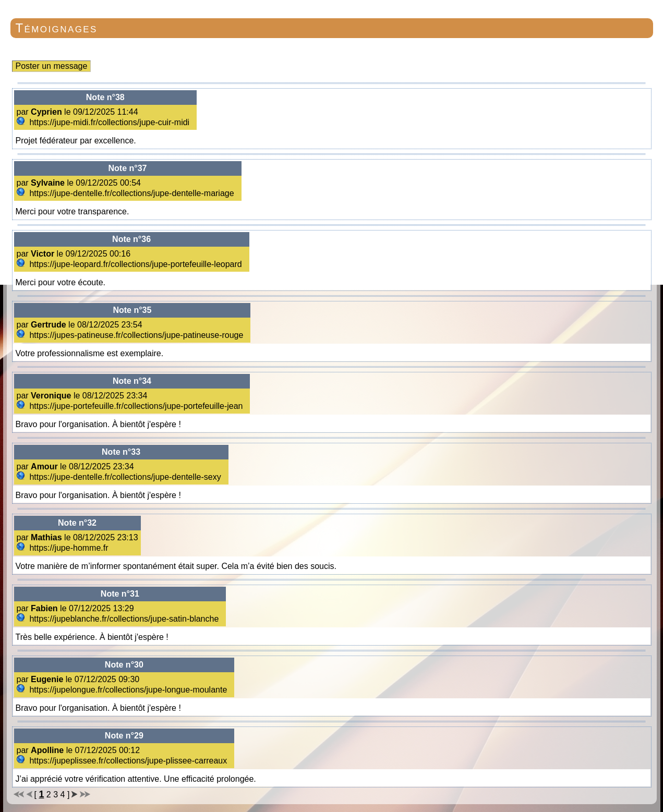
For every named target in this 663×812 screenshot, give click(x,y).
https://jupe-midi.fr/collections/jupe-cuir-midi (104, 122)
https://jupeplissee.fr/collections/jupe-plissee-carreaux (123, 761)
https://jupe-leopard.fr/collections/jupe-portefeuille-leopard (131, 264)
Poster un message (52, 66)
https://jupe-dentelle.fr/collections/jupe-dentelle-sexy (120, 477)
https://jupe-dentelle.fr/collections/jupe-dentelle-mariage (127, 193)
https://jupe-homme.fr (64, 548)
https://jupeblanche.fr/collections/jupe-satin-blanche (119, 619)
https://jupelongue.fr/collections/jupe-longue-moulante (123, 690)
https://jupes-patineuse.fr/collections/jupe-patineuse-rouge (131, 335)
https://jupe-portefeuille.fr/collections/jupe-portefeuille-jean (131, 406)
